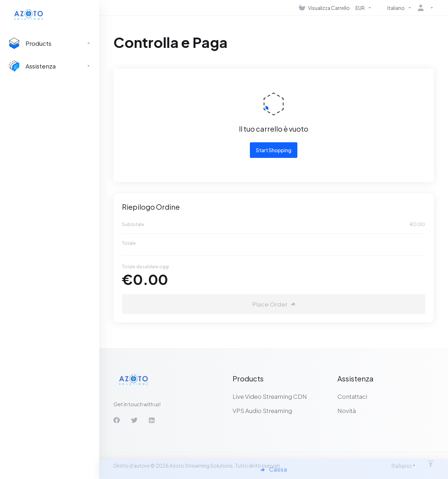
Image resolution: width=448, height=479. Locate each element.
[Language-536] (395, 8)
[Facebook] (117, 420)
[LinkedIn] (152, 420)
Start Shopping (274, 150)
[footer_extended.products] (50, 43)
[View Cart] (324, 8)
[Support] (50, 66)
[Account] (424, 8)
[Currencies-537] (364, 8)
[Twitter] (134, 420)
